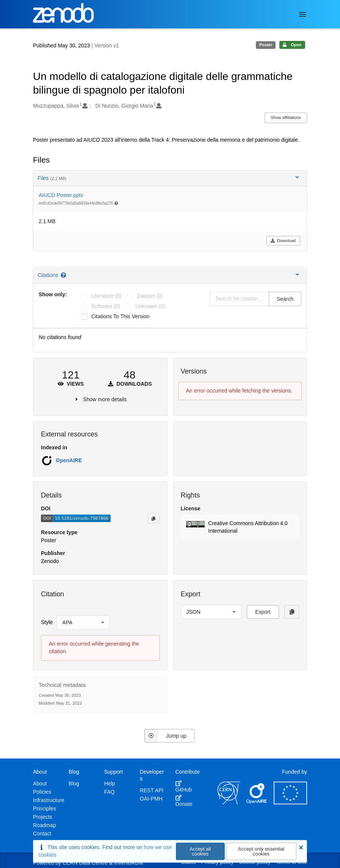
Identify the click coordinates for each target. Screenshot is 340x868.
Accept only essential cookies (261, 851)
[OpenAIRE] (257, 802)
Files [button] (169, 178)
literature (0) (107, 296)
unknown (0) (150, 306)
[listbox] (83, 622)
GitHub (184, 787)
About (40, 784)
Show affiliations (286, 117)
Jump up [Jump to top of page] (165, 736)
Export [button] (263, 612)
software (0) (106, 306)
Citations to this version (121, 316)
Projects (43, 817)
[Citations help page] (64, 275)
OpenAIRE (69, 460)
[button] (240, 527)
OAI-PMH (151, 799)
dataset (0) (150, 296)
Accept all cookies (200, 851)
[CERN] (229, 802)
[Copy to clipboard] (154, 518)
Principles (45, 809)
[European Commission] (290, 802)
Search (285, 299)
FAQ (110, 792)
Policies (42, 792)
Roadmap (45, 825)
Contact (42, 834)
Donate (184, 801)
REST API (152, 790)
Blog (74, 784)
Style (47, 622)
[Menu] (302, 14)
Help (110, 784)
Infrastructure (49, 800)
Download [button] (283, 241)
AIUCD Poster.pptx (61, 195)
